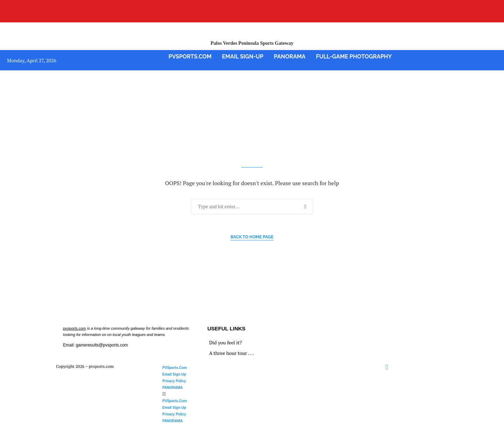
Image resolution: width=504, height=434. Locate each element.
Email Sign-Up (243, 57)
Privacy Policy (174, 381)
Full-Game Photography (354, 57)
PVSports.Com (190, 57)
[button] (247, 394)
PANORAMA (290, 57)
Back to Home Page (252, 237)
